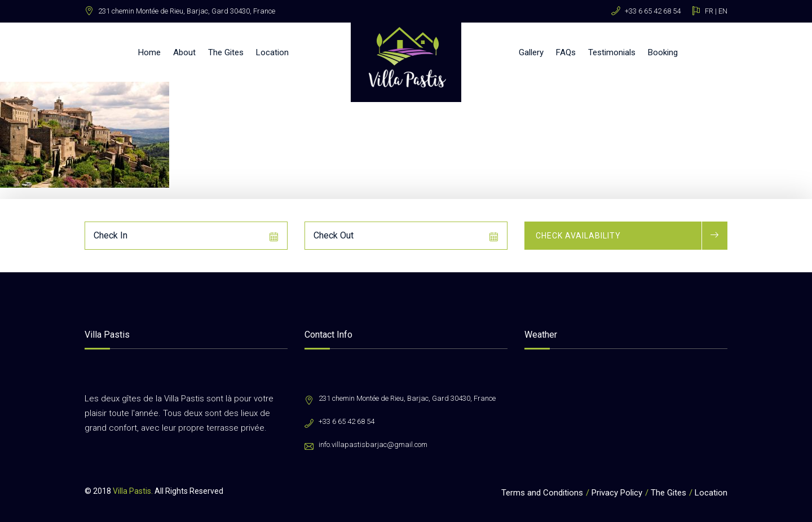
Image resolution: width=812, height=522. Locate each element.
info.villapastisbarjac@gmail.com (373, 444)
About (184, 52)
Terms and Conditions (542, 493)
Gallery (531, 52)
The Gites (226, 52)
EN (723, 11)
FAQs (566, 52)
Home (149, 52)
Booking (663, 52)
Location (272, 52)
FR (709, 11)
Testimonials (612, 52)
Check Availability (578, 236)
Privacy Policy (617, 493)
